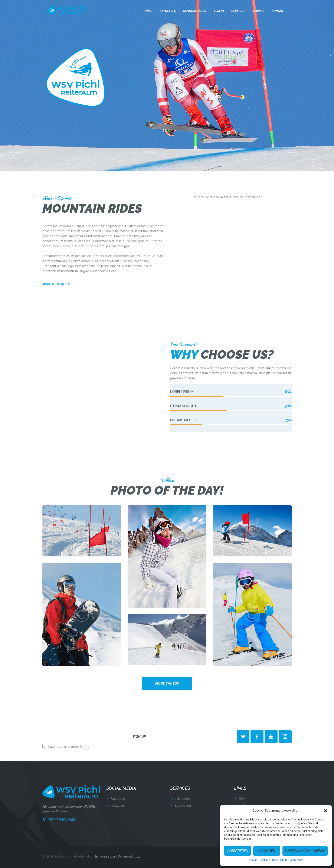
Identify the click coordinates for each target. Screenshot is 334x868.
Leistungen (183, 799)
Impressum (296, 860)
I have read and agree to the (81, 747)
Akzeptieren (238, 851)
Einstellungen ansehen (305, 851)
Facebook (118, 799)
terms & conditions (105, 747)
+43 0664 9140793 (61, 819)
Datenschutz (280, 860)
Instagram (118, 806)
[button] (325, 811)
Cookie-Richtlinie (259, 860)
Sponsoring (183, 806)
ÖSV (242, 799)
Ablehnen (267, 851)
